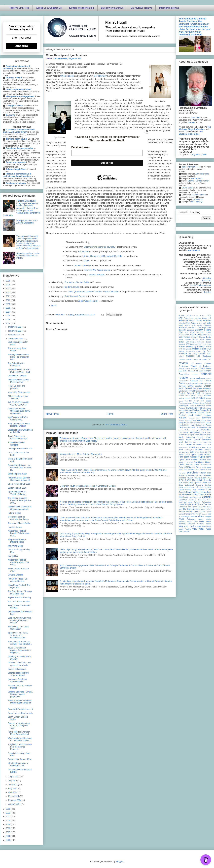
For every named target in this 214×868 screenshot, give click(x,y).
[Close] (147, 131)
